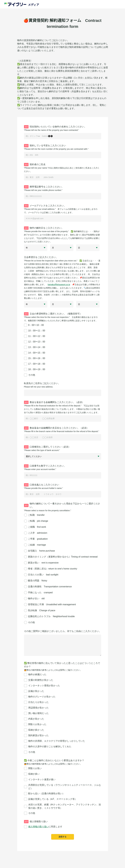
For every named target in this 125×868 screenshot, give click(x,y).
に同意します (43, 827)
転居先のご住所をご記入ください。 (42, 383)
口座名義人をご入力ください (42, 485)
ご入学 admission (38, 533)
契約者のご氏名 (35, 165)
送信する (63, 837)
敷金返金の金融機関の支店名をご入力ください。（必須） (56, 428)
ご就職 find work (37, 527)
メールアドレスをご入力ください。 (45, 206)
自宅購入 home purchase (41, 551)
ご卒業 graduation (38, 539)
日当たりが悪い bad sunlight (43, 575)
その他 (31, 622)
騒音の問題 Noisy (38, 581)
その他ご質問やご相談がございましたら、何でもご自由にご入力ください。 (63, 631)
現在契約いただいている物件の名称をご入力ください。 (55, 127)
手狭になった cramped (40, 593)
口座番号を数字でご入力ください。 (45, 466)
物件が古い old (36, 598)
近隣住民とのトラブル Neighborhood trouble (51, 616)
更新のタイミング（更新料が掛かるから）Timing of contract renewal (63, 557)
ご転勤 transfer (36, 515)
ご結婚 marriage (37, 545)
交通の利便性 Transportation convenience (50, 587)
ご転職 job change (38, 521)
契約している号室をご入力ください (45, 146)
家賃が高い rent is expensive (43, 563)
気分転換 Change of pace (42, 610)
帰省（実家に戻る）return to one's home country (53, 569)
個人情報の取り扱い (38, 827)
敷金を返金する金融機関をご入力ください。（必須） (54, 402)
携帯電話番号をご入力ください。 (44, 187)
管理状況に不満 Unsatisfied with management (52, 604)
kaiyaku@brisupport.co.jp (59, 285)
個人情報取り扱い (36, 822)
